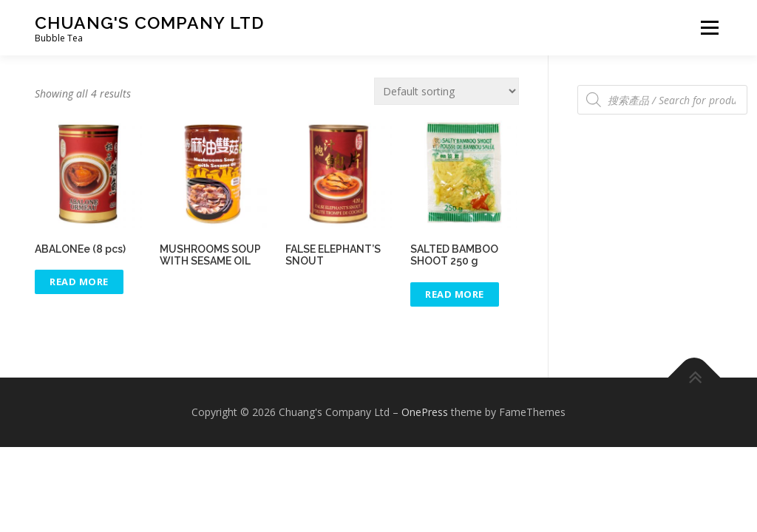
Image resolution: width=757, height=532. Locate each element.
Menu (709, 28)
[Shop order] (447, 91)
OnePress (425, 412)
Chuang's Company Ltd (149, 23)
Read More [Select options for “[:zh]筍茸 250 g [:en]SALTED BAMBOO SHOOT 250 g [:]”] (455, 294)
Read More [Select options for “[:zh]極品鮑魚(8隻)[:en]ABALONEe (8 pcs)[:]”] (79, 282)
